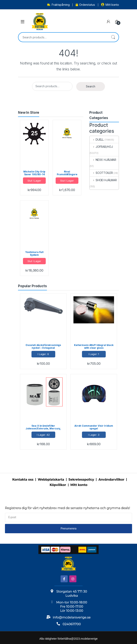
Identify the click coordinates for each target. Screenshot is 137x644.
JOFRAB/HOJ (101, 147)
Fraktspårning (58, 5)
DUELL (97, 140)
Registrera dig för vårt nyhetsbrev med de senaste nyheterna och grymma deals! (68, 508)
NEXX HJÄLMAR (103, 160)
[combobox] (63, 37)
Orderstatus (85, 5)
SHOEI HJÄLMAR (103, 180)
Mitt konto (110, 5)
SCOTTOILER (101, 173)
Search (113, 37)
